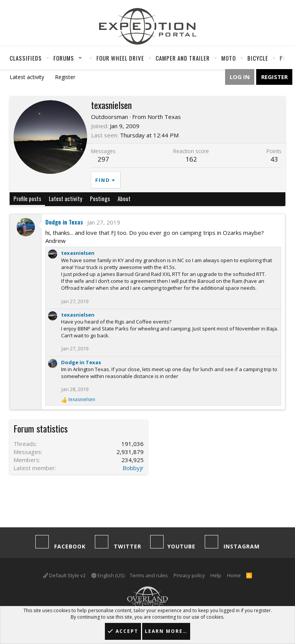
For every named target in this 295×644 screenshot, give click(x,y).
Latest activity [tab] (65, 198)
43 (274, 159)
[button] (80, 58)
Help (216, 575)
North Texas (164, 117)
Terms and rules (149, 575)
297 (103, 159)
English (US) (108, 575)
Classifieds (26, 58)
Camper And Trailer (183, 58)
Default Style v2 (64, 575)
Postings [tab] (100, 198)
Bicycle (258, 58)
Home (234, 575)
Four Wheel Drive (120, 58)
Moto (229, 58)
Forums (64, 58)
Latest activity (27, 77)
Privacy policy (189, 575)
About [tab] (124, 198)
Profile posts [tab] (27, 198)
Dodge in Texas (64, 222)
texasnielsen (78, 253)
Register (65, 77)
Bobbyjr (133, 468)
